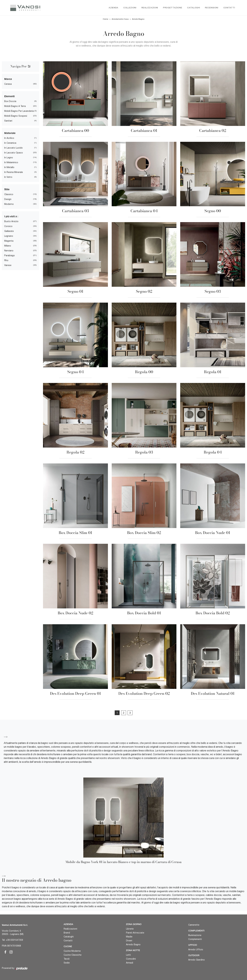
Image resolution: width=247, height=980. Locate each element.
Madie (129, 937)
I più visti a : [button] (11, 216)
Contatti (229, 8)
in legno (9, 158)
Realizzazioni (150, 8)
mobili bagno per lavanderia (19, 111)
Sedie (67, 963)
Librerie (130, 929)
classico (9, 194)
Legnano (9, 236)
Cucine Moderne (72, 951)
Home (106, 19)
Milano (8, 246)
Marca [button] (8, 79)
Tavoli (67, 959)
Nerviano (9, 251)
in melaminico (11, 163)
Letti (128, 955)
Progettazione (173, 8)
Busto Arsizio (11, 221)
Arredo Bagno (138, 19)
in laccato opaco (14, 153)
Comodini (131, 959)
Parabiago (10, 256)
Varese (8, 265)
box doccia (10, 101)
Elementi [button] (9, 96)
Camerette (194, 925)
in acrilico (9, 138)
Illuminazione (195, 935)
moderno (9, 204)
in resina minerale (14, 172)
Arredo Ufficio (196, 950)
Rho (6, 260)
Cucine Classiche (73, 955)
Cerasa (8, 84)
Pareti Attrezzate (135, 933)
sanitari (8, 121)
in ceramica (10, 143)
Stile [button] (7, 189)
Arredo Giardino (197, 960)
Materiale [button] (10, 133)
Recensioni (212, 8)
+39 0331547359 (14, 940)
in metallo (9, 167)
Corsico (8, 226)
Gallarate (9, 231)
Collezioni (130, 8)
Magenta (9, 241)
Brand (67, 933)
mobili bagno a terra (15, 106)
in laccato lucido (13, 148)
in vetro (8, 177)
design (8, 199)
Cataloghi (194, 8)
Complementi (195, 939)
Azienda (113, 8)
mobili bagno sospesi (16, 116)
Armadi (130, 963)
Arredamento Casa (120, 19)
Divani (129, 941)
